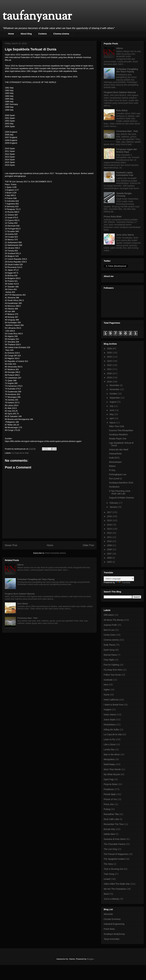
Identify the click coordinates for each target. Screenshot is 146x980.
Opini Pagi (109, 779)
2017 (110, 512)
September (115, 398)
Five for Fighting (111, 665)
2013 (110, 529)
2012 (110, 533)
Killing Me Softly (111, 730)
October (114, 394)
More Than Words (112, 769)
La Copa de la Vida (20, 453)
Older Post (88, 545)
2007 (110, 554)
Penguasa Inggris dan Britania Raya (127, 151)
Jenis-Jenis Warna (125, 235)
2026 (110, 349)
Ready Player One (118, 439)
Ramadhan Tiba (111, 814)
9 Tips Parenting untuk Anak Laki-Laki (120, 492)
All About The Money (114, 620)
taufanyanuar (37, 17)
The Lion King (110, 849)
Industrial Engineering (114, 924)
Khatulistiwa (109, 725)
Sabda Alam (109, 834)
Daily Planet (109, 645)
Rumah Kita (109, 829)
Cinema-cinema (61, 34)
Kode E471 (114, 458)
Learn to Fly (109, 739)
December (115, 385)
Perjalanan (109, 789)
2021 (110, 369)
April (112, 418)
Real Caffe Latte (111, 819)
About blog (26, 34)
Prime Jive (109, 804)
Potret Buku (109, 929)
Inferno (20, 565)
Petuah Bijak (110, 794)
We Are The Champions (115, 889)
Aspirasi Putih (110, 625)
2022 (110, 365)
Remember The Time (114, 824)
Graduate (108, 680)
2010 (110, 541)
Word (106, 894)
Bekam (112, 466)
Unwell (107, 879)
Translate (123, 582)
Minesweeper (115, 462)
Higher (107, 690)
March (113, 423)
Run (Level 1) (115, 479)
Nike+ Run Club (116, 426)
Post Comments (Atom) (55, 553)
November (115, 389)
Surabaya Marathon (118, 434)
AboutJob (108, 914)
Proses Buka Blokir (113, 217)
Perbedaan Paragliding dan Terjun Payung (36, 579)
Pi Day (112, 470)
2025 (110, 353)
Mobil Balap (109, 764)
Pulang (107, 809)
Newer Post (11, 545)
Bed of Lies (109, 630)
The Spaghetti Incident (114, 859)
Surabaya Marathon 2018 (121, 483)
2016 (110, 516)
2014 (110, 525)
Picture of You (110, 799)
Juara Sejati (109, 720)
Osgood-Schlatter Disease (121, 498)
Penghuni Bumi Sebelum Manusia (20, 594)
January (114, 507)
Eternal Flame (110, 655)
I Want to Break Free (114, 705)
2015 (110, 520)
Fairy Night (109, 660)
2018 (110, 382)
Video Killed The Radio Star (117, 884)
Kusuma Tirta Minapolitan (121, 430)
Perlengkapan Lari (118, 474)
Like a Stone (110, 744)
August (113, 402)
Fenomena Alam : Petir (27, 618)
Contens (43, 34)
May (112, 414)
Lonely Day (109, 749)
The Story (108, 864)
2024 (110, 357)
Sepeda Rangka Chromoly (124, 195)
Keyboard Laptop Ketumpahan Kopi (125, 174)
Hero (106, 685)
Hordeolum (114, 487)
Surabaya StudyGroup (114, 934)
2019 (110, 378)
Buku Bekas (23, 604)
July (112, 406)
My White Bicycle (112, 774)
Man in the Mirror (112, 754)
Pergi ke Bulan (111, 784)
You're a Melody (111, 899)
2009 (110, 545)
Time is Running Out (113, 869)
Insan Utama (110, 715)
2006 (110, 558)
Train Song (109, 874)
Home (11, 34)
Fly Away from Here (113, 670)
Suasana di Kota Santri (115, 839)
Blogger (90, 959)
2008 (110, 549)
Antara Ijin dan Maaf (119, 450)
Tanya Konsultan (112, 939)
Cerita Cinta (109, 635)
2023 (110, 361)
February (114, 503)
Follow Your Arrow (112, 675)
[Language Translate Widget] (119, 579)
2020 (110, 373)
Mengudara (109, 759)
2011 (110, 537)
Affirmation (109, 615)
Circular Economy (112, 919)
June (112, 410)
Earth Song (109, 650)
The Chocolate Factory (115, 844)
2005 (110, 562)
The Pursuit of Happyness (116, 854)
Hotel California (111, 700)
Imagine (108, 710)
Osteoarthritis (115, 454)
